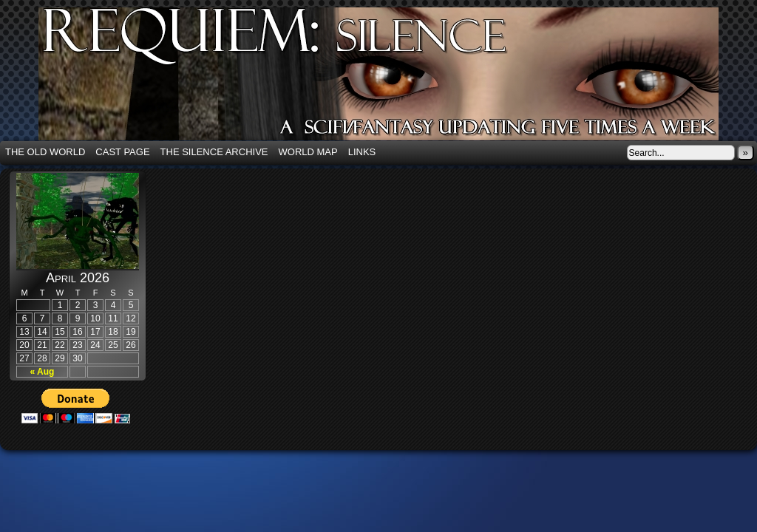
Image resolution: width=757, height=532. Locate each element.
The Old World (45, 152)
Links (362, 152)
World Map (308, 152)
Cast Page (122, 152)
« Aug (43, 372)
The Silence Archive (214, 152)
